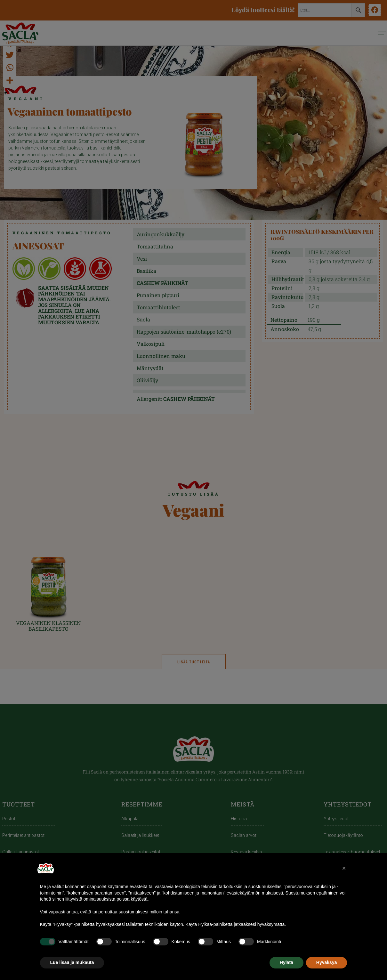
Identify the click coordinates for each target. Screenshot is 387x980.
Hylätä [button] (286, 962)
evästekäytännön (244, 893)
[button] (344, 868)
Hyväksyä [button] (327, 962)
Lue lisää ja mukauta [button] (72, 962)
